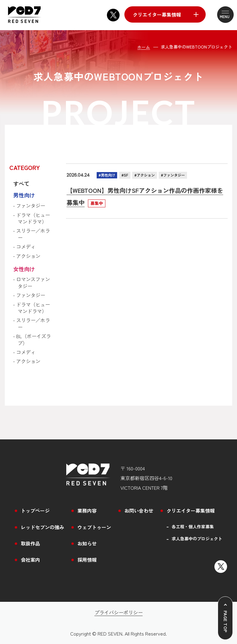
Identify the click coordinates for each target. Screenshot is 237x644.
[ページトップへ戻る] (225, 618)
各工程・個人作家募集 (193, 527)
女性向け (24, 269)
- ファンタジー (30, 206)
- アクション (28, 256)
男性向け (24, 195)
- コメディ (25, 247)
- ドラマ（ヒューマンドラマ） (33, 218)
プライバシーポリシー (119, 612)
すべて (21, 184)
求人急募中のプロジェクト (197, 539)
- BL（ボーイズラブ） (33, 339)
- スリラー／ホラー (33, 234)
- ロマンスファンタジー (33, 283)
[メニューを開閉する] (221, 15)
